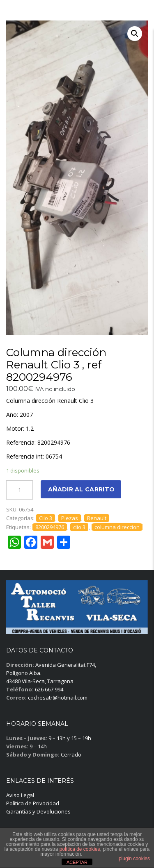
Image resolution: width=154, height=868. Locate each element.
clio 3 (79, 527)
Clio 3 (46, 518)
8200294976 (50, 527)
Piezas (70, 518)
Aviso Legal (20, 795)
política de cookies (80, 849)
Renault (97, 518)
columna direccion (117, 527)
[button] (135, 34)
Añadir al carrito (81, 489)
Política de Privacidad (33, 803)
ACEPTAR (77, 862)
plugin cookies (134, 859)
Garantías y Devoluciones (38, 811)
